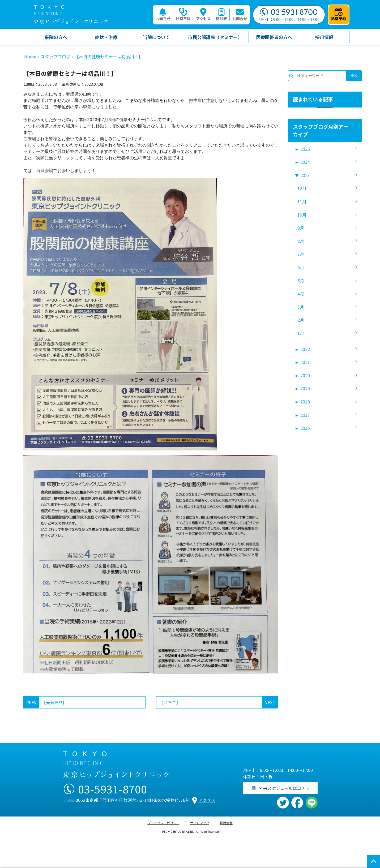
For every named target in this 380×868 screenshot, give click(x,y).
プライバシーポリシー (164, 823)
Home (30, 57)
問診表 (221, 15)
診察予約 (339, 15)
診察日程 (183, 15)
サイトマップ (200, 823)
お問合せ (240, 15)
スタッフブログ (55, 57)
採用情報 (226, 823)
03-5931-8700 (289, 12)
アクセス (203, 15)
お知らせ (163, 15)
